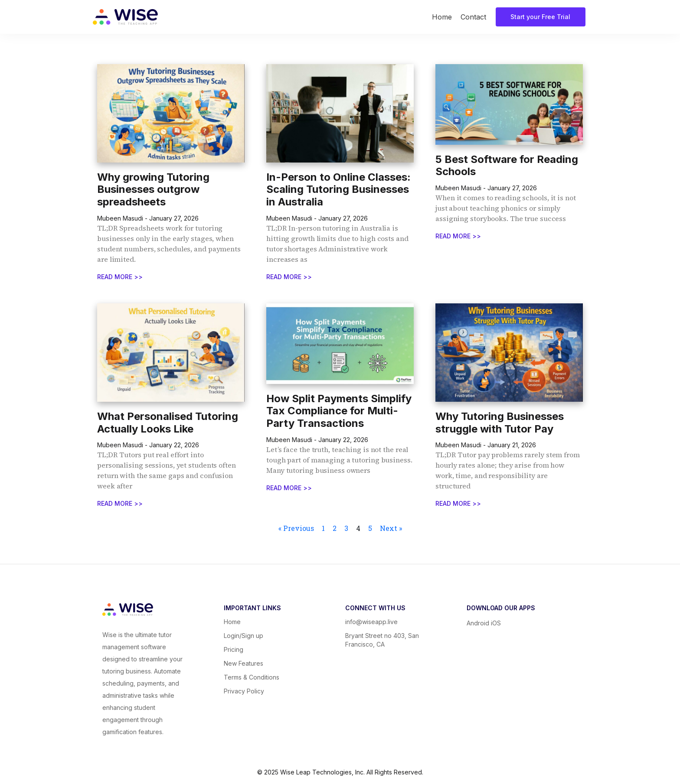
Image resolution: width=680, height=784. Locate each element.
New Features (244, 663)
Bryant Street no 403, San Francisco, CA (382, 640)
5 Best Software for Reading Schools (507, 166)
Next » (391, 528)
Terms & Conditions (252, 677)
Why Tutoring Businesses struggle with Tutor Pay (500, 423)
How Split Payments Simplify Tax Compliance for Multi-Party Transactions (339, 411)
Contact (473, 17)
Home (442, 17)
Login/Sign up (244, 636)
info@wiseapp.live (371, 622)
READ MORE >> (120, 277)
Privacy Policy (244, 691)
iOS (496, 623)
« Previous (296, 528)
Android (479, 623)
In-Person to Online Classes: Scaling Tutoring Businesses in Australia (338, 190)
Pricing (234, 649)
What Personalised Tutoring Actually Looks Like (168, 423)
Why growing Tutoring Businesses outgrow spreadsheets (153, 190)
